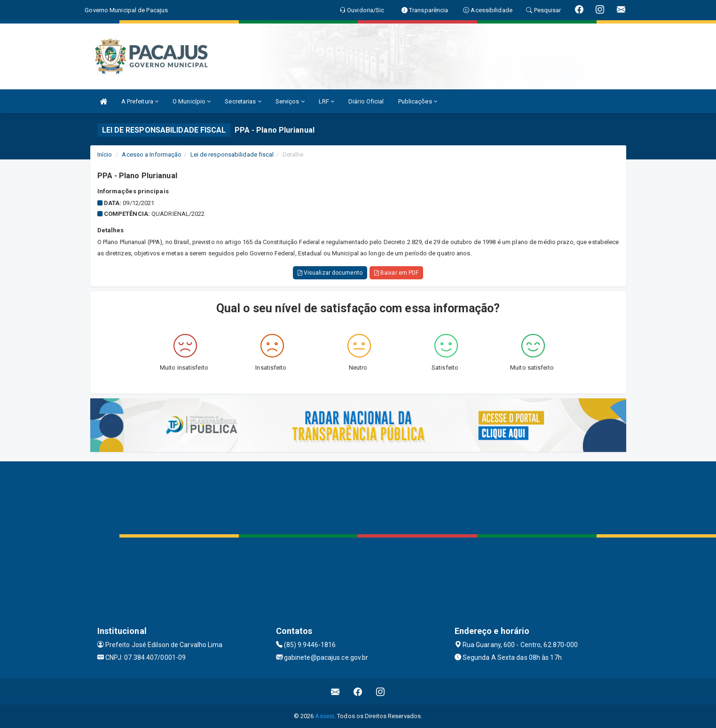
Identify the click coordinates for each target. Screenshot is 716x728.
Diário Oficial (366, 101)
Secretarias (243, 101)
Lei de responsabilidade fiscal (232, 154)
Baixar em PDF (397, 273)
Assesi (325, 716)
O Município (192, 101)
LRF (327, 101)
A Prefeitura (140, 101)
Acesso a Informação (152, 154)
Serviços (290, 101)
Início (105, 154)
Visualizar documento (330, 273)
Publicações (418, 101)
